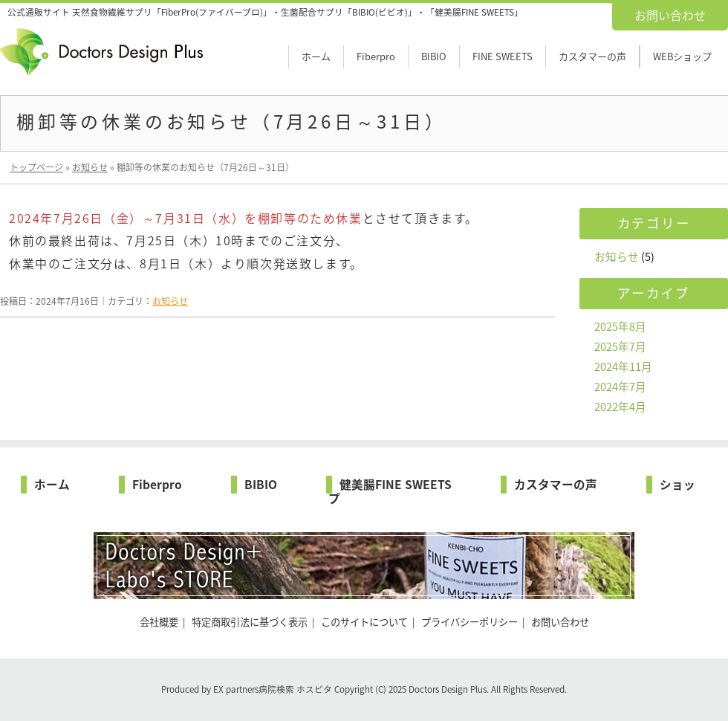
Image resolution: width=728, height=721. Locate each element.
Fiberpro (376, 56)
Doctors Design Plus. (450, 689)
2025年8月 (620, 326)
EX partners (236, 689)
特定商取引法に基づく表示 (250, 622)
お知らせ (170, 301)
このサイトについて (364, 622)
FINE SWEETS (503, 56)
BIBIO (434, 56)
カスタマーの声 (592, 56)
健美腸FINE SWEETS (396, 484)
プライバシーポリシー (469, 622)
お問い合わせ (670, 15)
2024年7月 (620, 387)
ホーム (316, 56)
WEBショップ (682, 56)
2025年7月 (620, 346)
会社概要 (159, 622)
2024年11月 (623, 366)
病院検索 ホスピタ (295, 689)
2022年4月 (620, 407)
